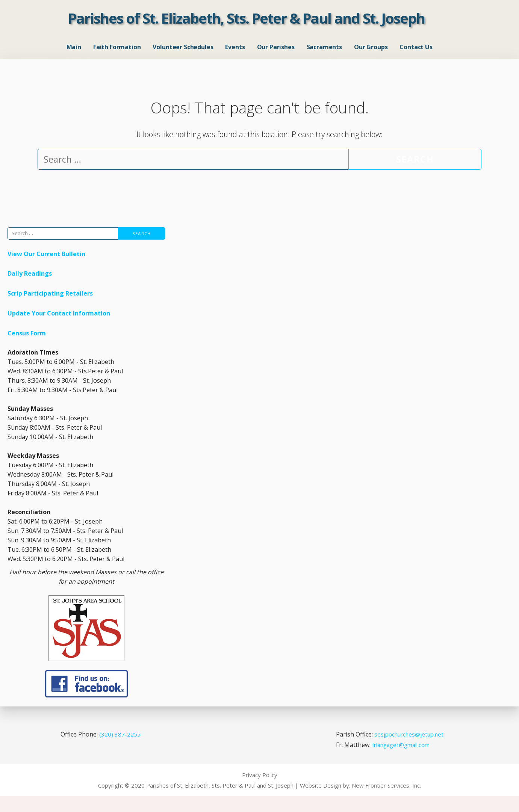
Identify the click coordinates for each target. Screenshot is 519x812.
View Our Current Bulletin (46, 269)
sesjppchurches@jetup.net (409, 750)
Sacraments (324, 55)
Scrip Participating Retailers (50, 309)
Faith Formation (117, 55)
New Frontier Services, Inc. (386, 801)
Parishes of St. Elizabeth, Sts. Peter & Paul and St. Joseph (246, 26)
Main (74, 55)
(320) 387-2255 (120, 750)
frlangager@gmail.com (401, 761)
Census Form (27, 349)
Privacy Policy (260, 791)
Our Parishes (276, 55)
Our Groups (371, 55)
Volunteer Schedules (183, 55)
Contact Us (416, 55)
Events (235, 55)
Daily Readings (30, 289)
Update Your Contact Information (59, 329)
